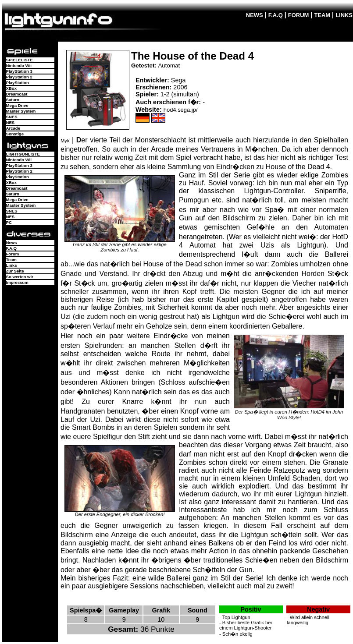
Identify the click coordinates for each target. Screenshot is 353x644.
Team (11, 260)
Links (12, 265)
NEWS (255, 15)
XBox (12, 88)
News (12, 242)
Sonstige (15, 134)
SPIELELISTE (20, 60)
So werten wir (20, 277)
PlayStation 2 (19, 77)
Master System (21, 111)
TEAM (322, 15)
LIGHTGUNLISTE (23, 154)
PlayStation (18, 83)
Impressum (17, 282)
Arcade (13, 128)
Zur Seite (15, 271)
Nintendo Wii (19, 65)
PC (9, 222)
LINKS (344, 15)
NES (11, 122)
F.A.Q (276, 15)
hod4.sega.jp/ (181, 110)
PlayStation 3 (19, 71)
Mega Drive (17, 105)
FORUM (299, 15)
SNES (12, 117)
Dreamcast (17, 94)
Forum (13, 254)
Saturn (13, 100)
